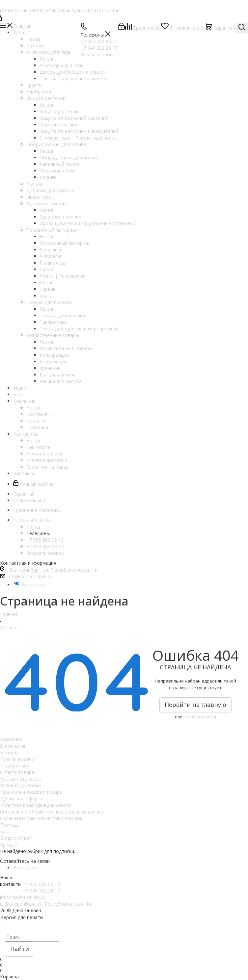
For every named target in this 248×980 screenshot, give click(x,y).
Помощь (10, 825)
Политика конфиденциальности (36, 805)
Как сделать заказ (20, 779)
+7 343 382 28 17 (45, 546)
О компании (13, 746)
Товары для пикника (62, 315)
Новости (10, 752)
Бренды (8, 845)
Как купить (39, 447)
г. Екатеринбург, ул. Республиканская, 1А (51, 570)
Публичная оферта (21, 799)
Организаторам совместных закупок (41, 818)
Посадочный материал (65, 243)
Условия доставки (20, 785)
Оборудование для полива (69, 157)
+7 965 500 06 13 (45, 540)
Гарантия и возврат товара (31, 792)
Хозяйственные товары (66, 348)
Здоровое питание (60, 217)
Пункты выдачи (17, 759)
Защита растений (59, 111)
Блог (5, 831)
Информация (15, 766)
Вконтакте (29, 585)
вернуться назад (200, 717)
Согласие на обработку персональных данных (52, 812)
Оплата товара (17, 772)
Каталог (36, 46)
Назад (33, 39)
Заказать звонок (45, 553)
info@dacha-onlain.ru (29, 576)
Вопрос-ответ (16, 838)
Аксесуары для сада (62, 65)
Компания (38, 414)
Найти (20, 949)
